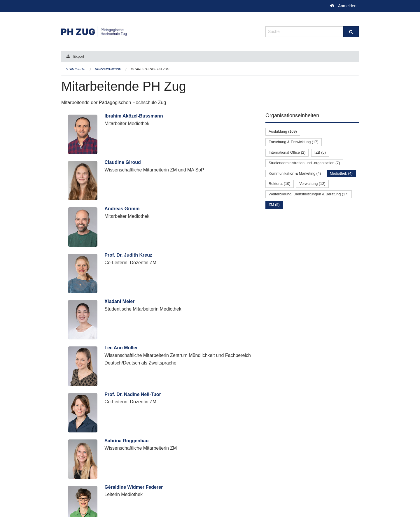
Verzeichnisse (108, 69)
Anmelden (347, 6)
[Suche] (351, 32)
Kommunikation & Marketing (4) (295, 173)
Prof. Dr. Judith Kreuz (128, 255)
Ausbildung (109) (283, 131)
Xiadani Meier (119, 301)
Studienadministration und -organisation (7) (304, 163)
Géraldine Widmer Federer (134, 487)
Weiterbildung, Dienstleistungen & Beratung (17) (309, 194)
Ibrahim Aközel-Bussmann (134, 116)
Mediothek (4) (341, 173)
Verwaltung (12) (312, 184)
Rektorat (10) (280, 184)
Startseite (76, 69)
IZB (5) (320, 152)
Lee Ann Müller (121, 348)
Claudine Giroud (123, 162)
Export (79, 56)
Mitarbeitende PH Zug (150, 69)
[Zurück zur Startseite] (159, 31)
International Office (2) (287, 152)
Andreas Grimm (122, 209)
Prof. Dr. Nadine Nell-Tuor (133, 394)
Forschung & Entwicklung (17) (294, 142)
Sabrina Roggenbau (126, 441)
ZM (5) (274, 205)
